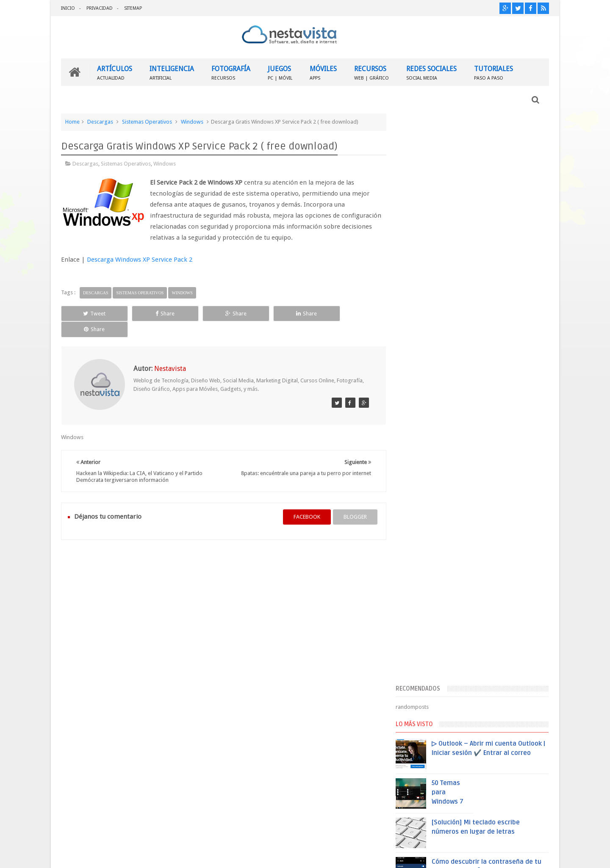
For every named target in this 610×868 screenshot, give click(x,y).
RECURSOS (372, 72)
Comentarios (426, 660)
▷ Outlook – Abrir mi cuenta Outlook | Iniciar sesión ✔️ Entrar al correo (492, 316)
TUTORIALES (494, 72)
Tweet (92, 313)
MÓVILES (323, 72)
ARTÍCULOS (115, 72)
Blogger (476, 855)
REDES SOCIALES (431, 72)
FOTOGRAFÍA (231, 72)
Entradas (421, 647)
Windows (192, 122)
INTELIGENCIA (172, 72)
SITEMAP (133, 8)
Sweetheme (535, 855)
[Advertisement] (476, 179)
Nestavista (156, 855)
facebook (304, 501)
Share (157, 313)
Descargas (100, 122)
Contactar (528, 704)
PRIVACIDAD (100, 8)
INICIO (68, 8)
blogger (352, 501)
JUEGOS (280, 72)
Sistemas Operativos (147, 122)
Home (72, 122)
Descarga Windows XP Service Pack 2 (140, 260)
